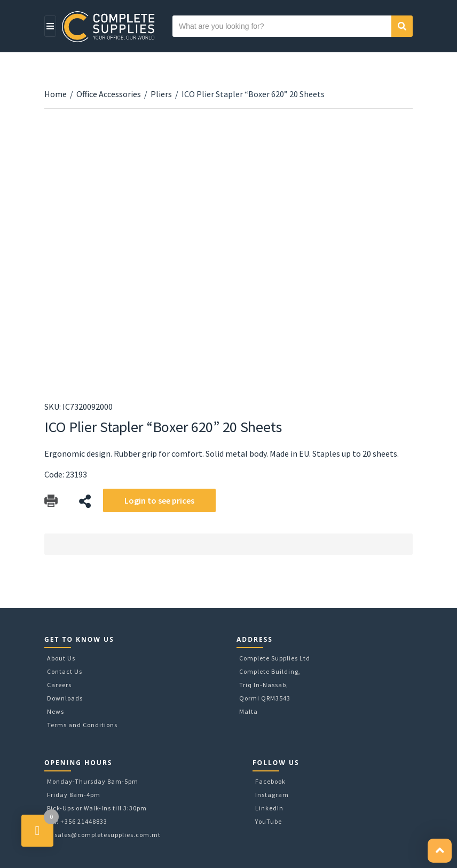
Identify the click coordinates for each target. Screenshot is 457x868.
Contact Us (65, 671)
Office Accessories (109, 94)
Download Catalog (51, 501)
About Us (61, 658)
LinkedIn (269, 808)
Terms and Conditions (82, 725)
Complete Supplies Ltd (275, 658)
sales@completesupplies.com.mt (108, 835)
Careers (59, 685)
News (56, 711)
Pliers (161, 94)
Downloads (65, 698)
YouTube (269, 821)
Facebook (270, 781)
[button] (440, 851)
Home (56, 94)
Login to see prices (159, 500)
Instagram (272, 795)
